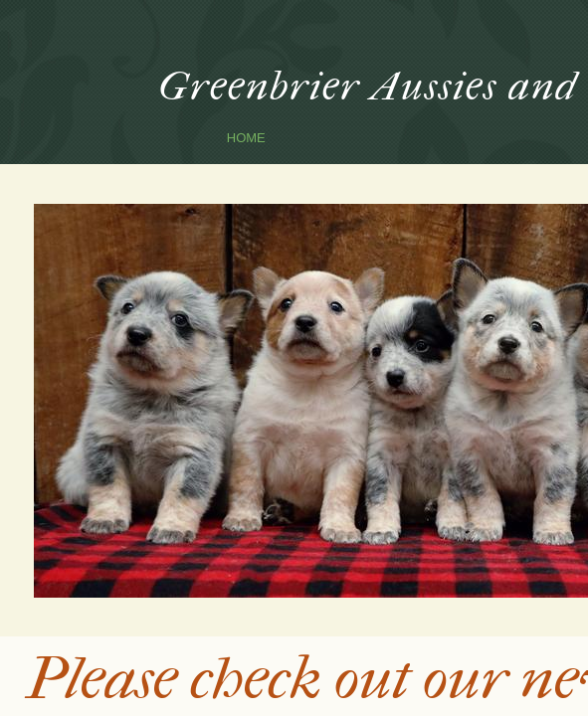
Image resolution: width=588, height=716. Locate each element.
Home (246, 138)
